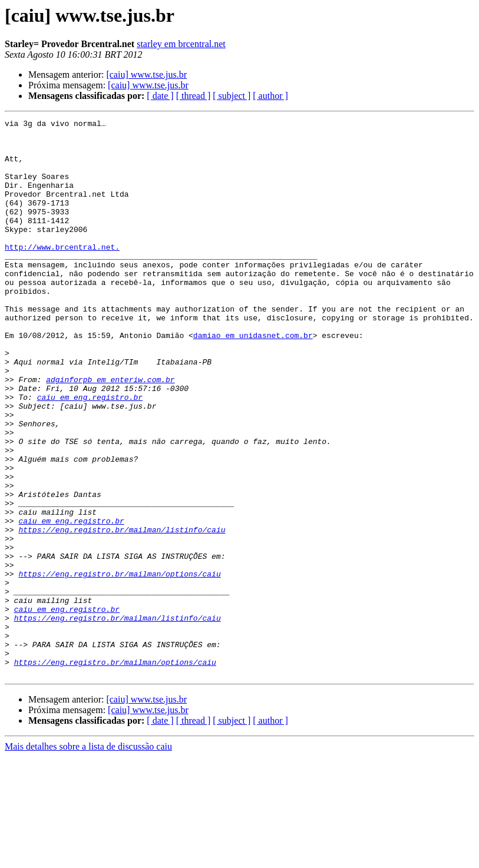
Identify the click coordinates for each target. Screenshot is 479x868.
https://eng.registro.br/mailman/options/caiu (119, 665)
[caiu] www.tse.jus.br (146, 74)
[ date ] (160, 96)
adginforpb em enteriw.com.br (110, 432)
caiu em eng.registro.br (90, 453)
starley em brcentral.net (181, 44)
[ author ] (270, 96)
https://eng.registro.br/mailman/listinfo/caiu (122, 612)
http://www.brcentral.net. (62, 273)
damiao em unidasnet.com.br (253, 379)
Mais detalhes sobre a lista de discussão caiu (88, 858)
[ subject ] (232, 96)
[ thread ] (194, 96)
